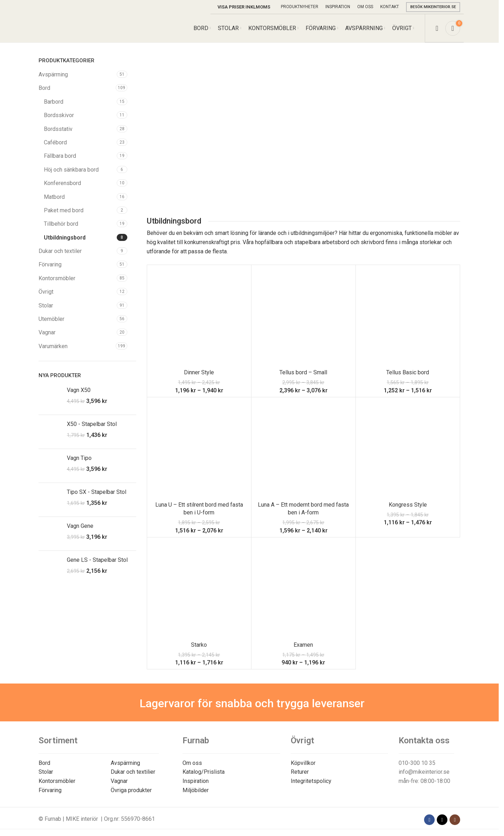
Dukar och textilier (133, 772)
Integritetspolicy (311, 781)
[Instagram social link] (455, 820)
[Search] (437, 28)
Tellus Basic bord (408, 372)
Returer (300, 772)
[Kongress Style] (408, 449)
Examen (303, 645)
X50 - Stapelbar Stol (92, 424)
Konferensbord (62, 183)
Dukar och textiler (60, 251)
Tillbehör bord (61, 224)
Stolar (46, 305)
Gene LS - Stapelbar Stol (97, 560)
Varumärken (53, 346)
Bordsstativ (58, 129)
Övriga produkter (131, 790)
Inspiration (196, 781)
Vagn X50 (79, 390)
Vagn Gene (80, 526)
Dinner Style (199, 372)
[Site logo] (72, 28)
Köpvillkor (303, 763)
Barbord (54, 102)
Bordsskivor (59, 115)
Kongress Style (408, 505)
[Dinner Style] (199, 317)
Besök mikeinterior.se (433, 7)
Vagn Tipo (79, 458)
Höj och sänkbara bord (71, 170)
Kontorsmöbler (57, 278)
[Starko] (199, 589)
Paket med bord (64, 210)
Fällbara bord (60, 156)
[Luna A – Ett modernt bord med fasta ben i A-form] (303, 449)
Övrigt (46, 292)
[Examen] (303, 589)
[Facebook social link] (429, 820)
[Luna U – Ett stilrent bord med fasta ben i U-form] (199, 449)
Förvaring (50, 264)
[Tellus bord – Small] (303, 317)
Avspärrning (53, 74)
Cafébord (55, 142)
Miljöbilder (196, 790)
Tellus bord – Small (303, 372)
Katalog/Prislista (204, 772)
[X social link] (442, 820)
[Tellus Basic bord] (408, 317)
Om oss (192, 763)
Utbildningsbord (65, 238)
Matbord (54, 197)
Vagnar (47, 332)
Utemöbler (51, 319)
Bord (44, 88)
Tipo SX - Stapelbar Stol (97, 492)
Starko (199, 645)
